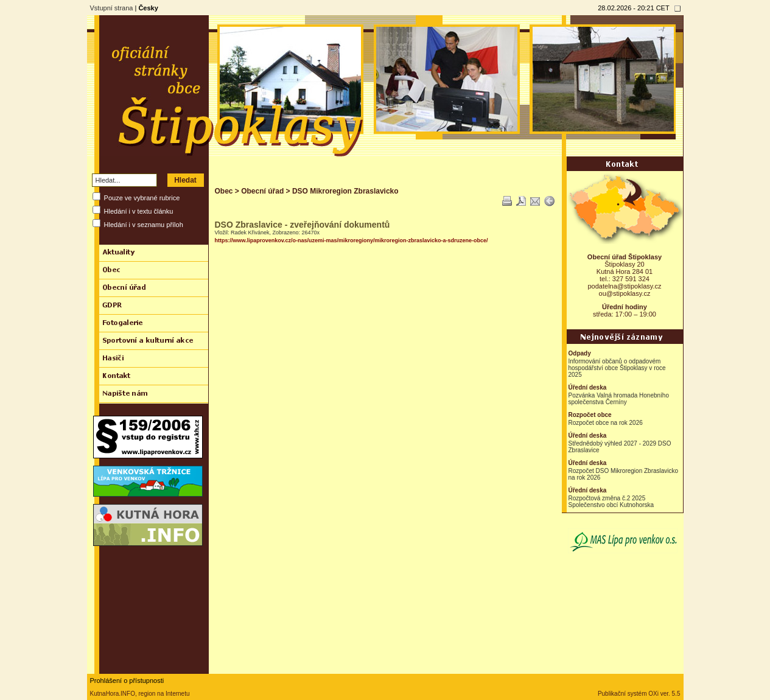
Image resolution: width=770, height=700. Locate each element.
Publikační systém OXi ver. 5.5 (639, 694)
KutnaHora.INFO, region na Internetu (140, 694)
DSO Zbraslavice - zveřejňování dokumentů (303, 225)
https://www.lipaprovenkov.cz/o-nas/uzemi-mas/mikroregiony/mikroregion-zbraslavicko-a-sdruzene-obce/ (352, 240)
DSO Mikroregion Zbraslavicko (345, 191)
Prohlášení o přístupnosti (127, 681)
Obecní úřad (262, 191)
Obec (224, 191)
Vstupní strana (112, 8)
